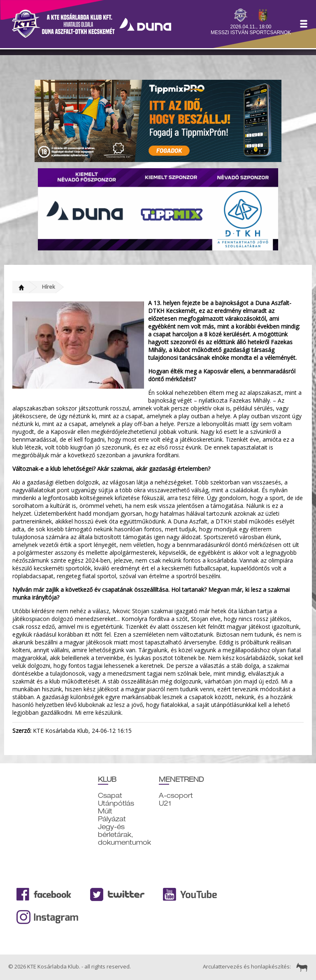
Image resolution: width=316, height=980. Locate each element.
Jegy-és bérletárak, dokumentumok (124, 835)
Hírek (49, 287)
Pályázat (112, 819)
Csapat (110, 796)
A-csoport (176, 796)
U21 (165, 803)
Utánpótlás (116, 803)
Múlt (105, 811)
